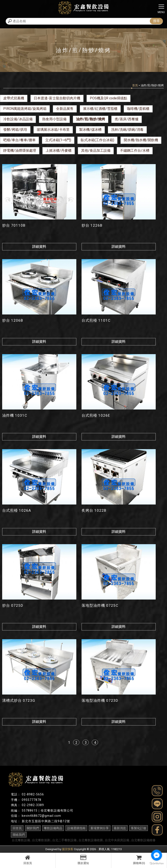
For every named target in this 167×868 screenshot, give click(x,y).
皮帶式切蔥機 (14, 98)
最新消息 (120, 828)
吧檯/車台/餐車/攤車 (19, 140)
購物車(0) (139, 860)
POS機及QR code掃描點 (109, 98)
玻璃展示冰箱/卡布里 (53, 130)
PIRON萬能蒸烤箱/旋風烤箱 (25, 109)
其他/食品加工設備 (96, 150)
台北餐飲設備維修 (143, 840)
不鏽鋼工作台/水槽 (135, 150)
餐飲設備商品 (53, 828)
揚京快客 (68, 849)
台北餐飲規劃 (41, 840)
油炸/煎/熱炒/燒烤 (91, 119)
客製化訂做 (139, 828)
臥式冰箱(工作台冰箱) (97, 140)
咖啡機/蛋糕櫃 (138, 109)
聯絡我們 (19, 835)
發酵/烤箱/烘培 (15, 130)
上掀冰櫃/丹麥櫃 (59, 150)
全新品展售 (65, 109)
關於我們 (33, 828)
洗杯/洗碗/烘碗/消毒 (127, 130)
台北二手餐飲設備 (64, 840)
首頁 (135, 85)
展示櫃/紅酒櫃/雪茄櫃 (100, 109)
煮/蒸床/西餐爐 (127, 119)
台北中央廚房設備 (117, 840)
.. (97, 849)
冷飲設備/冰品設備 (18, 119)
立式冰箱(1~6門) (58, 140)
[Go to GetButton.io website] (157, 864)
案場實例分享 (100, 828)
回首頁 (28, 860)
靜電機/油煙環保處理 (20, 150)
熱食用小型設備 (54, 119)
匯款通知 (83, 860)
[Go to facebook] (157, 855)
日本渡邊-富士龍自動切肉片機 (57, 98)
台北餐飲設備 (21, 840)
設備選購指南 (76, 828)
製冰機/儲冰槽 (90, 130)
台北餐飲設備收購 (91, 840)
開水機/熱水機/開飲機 (141, 140)
